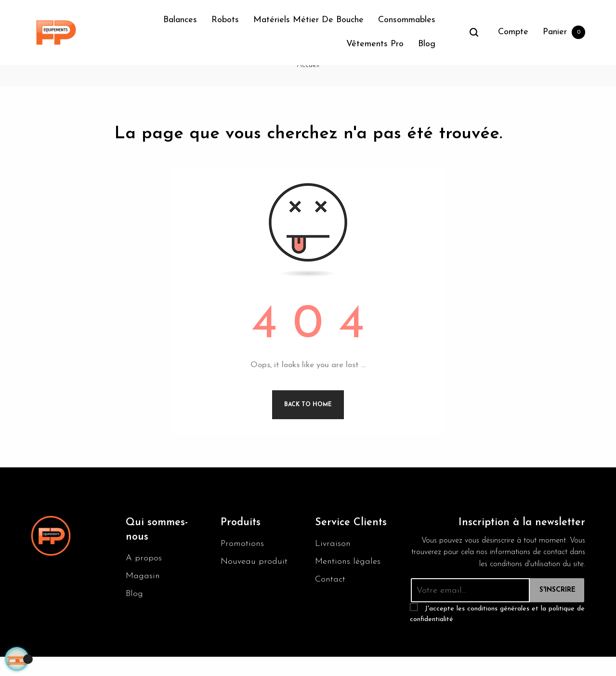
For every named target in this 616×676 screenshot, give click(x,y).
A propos (144, 576)
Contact (330, 597)
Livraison (333, 562)
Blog (134, 612)
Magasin (143, 594)
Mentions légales (348, 579)
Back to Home (308, 423)
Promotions (242, 562)
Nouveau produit (254, 579)
